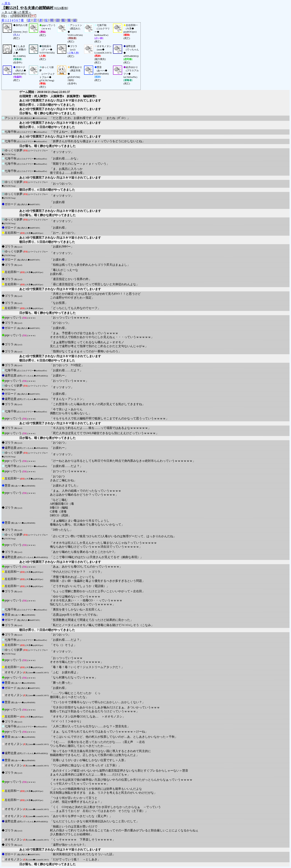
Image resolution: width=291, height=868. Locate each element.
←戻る (6, 3)
